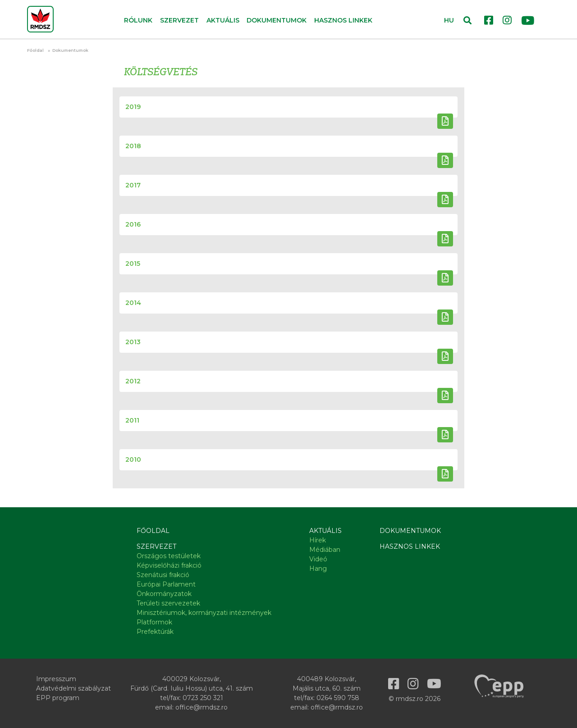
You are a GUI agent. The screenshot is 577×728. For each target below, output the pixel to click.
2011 (132, 420)
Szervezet (156, 546)
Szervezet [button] (179, 20)
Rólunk (138, 20)
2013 (133, 342)
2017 (133, 185)
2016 (133, 224)
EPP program (58, 698)
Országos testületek (169, 556)
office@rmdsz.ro (201, 707)
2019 (133, 107)
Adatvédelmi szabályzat (73, 688)
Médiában (325, 550)
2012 (133, 381)
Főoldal (35, 50)
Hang (318, 569)
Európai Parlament (166, 584)
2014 (133, 303)
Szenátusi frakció (163, 575)
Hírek (318, 540)
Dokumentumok (277, 20)
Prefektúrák (155, 632)
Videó (318, 559)
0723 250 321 (203, 698)
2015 (133, 264)
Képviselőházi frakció (169, 565)
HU (449, 20)
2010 (133, 460)
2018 (133, 146)
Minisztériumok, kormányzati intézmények (204, 613)
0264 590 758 (338, 698)
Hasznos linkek (343, 20)
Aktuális (325, 531)
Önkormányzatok (164, 594)
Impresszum (56, 679)
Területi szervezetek (168, 603)
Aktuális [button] (223, 20)
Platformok (154, 622)
